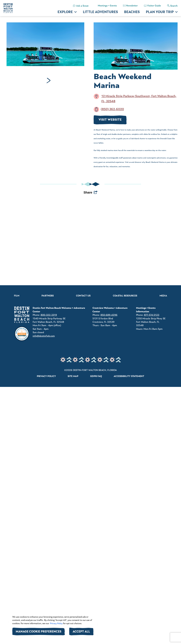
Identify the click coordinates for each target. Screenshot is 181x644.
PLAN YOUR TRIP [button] (160, 12)
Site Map (73, 376)
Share (88, 192)
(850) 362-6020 (112, 109)
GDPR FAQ (96, 376)
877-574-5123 (152, 315)
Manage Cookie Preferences (39, 632)
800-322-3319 (49, 315)
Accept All (81, 632)
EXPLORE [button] (65, 12)
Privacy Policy (56, 624)
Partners (48, 296)
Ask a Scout (82, 6)
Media (163, 296)
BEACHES (132, 12)
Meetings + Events (107, 6)
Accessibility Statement (129, 376)
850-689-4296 (109, 315)
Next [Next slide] (49, 81)
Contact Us (83, 296)
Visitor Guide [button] (154, 6)
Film (17, 296)
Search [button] (174, 6)
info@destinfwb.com (44, 336)
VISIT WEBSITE (110, 120)
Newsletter (132, 6)
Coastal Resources (125, 296)
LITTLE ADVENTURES (100, 12)
